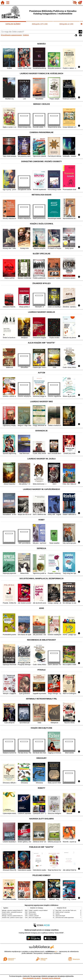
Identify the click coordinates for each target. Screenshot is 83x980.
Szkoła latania (32, 912)
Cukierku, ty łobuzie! (34, 916)
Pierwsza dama (33, 914)
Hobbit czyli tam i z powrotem (63, 912)
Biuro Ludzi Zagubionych (35, 918)
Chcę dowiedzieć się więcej (32, 978)
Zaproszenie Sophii (60, 916)
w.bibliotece (51, 951)
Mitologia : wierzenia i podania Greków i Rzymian (14, 910)
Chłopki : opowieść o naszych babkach (38, 910)
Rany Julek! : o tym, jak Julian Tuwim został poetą (68, 910)
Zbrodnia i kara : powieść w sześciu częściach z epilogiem (16, 918)
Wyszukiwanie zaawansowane (11, 35)
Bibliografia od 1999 (66, 24)
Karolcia (58, 914)
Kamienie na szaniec (7, 914)
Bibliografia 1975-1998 (40, 24)
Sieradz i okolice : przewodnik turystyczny (12, 912)
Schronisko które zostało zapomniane (65, 918)
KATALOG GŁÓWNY (13, 24)
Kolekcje (26, 35)
